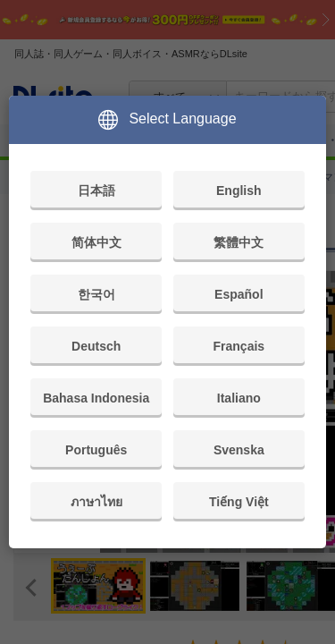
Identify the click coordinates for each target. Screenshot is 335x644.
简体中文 (96, 242)
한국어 (96, 294)
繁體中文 (239, 242)
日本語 (96, 191)
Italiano (239, 398)
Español (239, 294)
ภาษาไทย (96, 502)
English (239, 191)
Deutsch (96, 346)
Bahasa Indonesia (96, 398)
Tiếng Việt (239, 502)
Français (239, 346)
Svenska (239, 450)
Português (96, 450)
